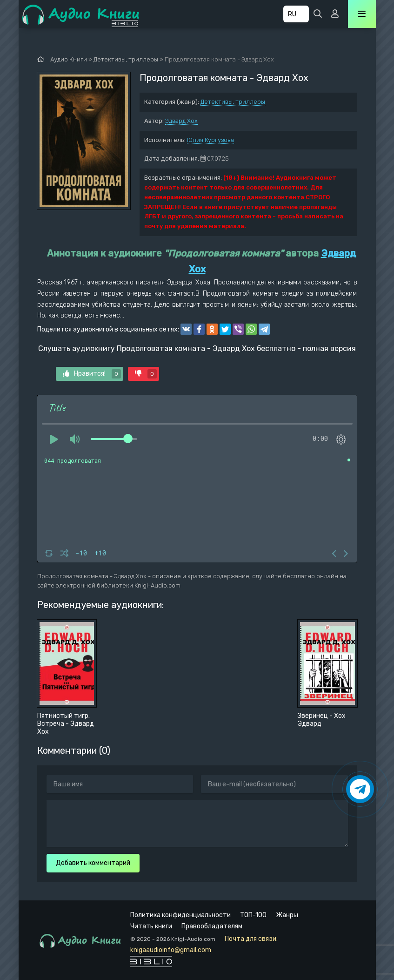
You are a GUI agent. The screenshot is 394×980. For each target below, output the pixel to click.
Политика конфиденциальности (180, 915)
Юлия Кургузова (210, 140)
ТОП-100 (253, 915)
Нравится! (92, 374)
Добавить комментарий (93, 863)
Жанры (287, 915)
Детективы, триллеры (233, 102)
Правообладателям (212, 926)
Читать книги (151, 926)
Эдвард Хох (181, 121)
